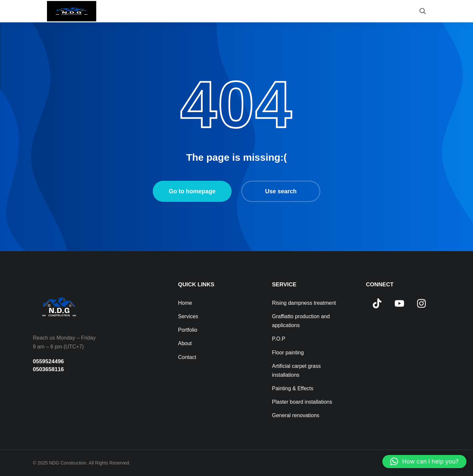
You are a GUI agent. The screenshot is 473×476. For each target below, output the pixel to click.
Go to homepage (192, 191)
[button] (424, 462)
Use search (281, 191)
